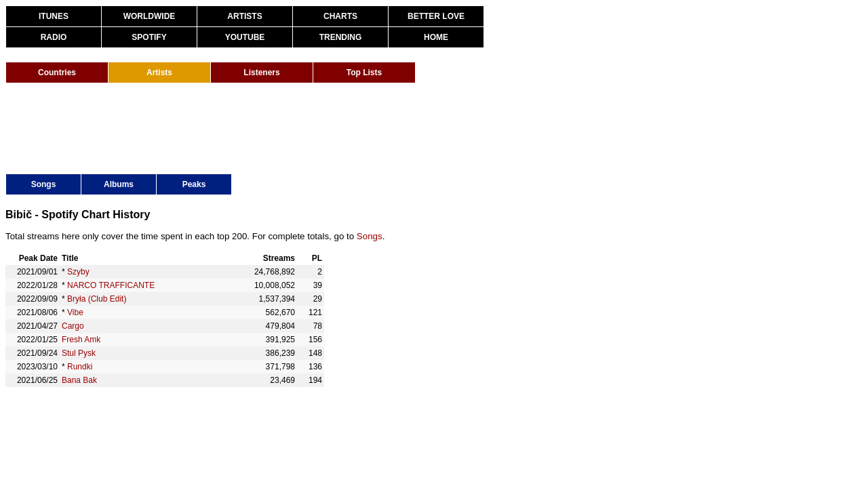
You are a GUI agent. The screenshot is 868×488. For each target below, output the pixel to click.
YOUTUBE (245, 37)
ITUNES (54, 16)
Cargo (73, 326)
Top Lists (364, 73)
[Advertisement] (252, 127)
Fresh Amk (81, 340)
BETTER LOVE (436, 16)
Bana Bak (79, 380)
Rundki (80, 367)
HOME (436, 37)
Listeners (261, 73)
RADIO (54, 37)
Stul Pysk (79, 353)
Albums (119, 184)
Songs (44, 184)
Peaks (194, 184)
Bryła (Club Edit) (97, 299)
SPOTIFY (149, 37)
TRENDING (341, 37)
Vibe (75, 312)
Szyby (78, 272)
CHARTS (340, 16)
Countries (57, 73)
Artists (159, 73)
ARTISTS (244, 16)
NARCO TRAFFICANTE (111, 285)
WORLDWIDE (150, 16)
